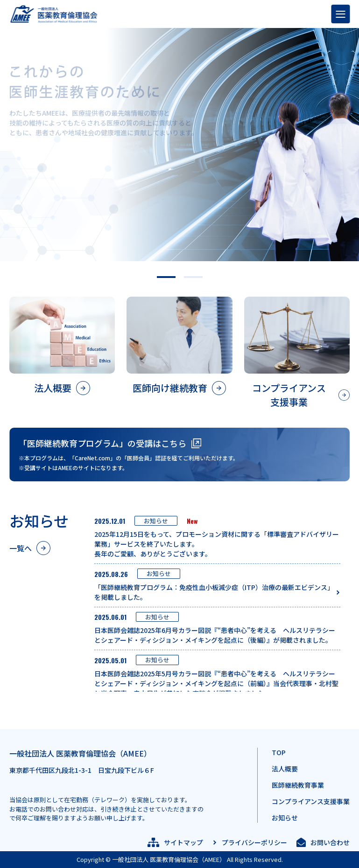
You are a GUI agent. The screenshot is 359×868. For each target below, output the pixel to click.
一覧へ (21, 548)
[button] (166, 277)
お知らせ (285, 818)
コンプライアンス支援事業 (311, 801)
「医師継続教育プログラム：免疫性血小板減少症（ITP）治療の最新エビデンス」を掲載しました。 (212, 592)
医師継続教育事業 (298, 785)
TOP (279, 752)
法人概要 (285, 769)
